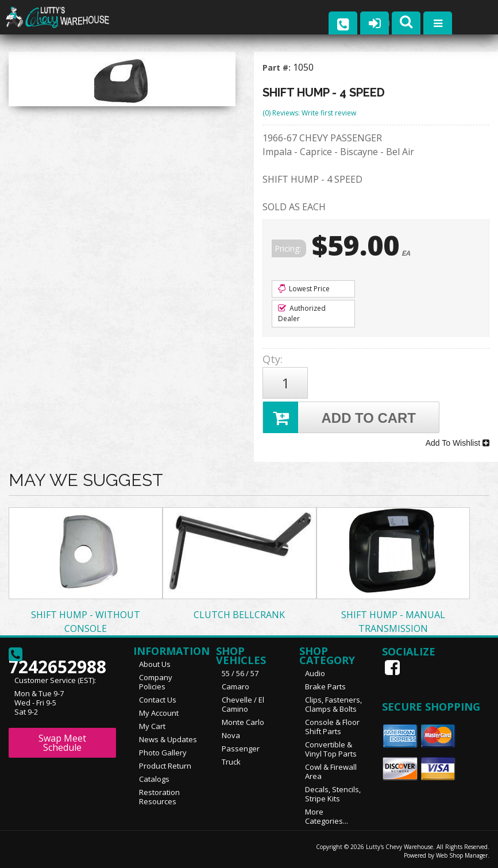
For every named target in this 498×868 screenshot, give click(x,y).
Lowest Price (304, 289)
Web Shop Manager (462, 855)
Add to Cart (339, 417)
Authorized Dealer (302, 313)
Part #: (278, 67)
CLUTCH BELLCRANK (239, 614)
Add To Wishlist (458, 443)
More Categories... (327, 816)
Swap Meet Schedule (62, 742)
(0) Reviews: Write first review (309, 113)
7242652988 (57, 658)
